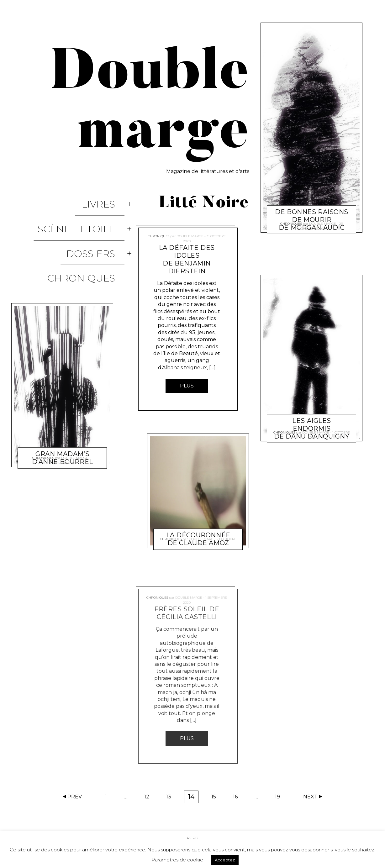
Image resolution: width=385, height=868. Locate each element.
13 (171, 798)
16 (237, 798)
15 (216, 798)
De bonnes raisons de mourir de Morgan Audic (312, 204)
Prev (75, 797)
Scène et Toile (86, 212)
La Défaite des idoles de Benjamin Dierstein (187, 259)
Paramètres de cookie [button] (177, 857)
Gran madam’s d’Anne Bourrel (63, 398)
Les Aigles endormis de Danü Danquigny (311, 413)
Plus (187, 386)
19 (280, 798)
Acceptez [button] (225, 858)
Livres (108, 199)
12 (149, 798)
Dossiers (100, 226)
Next (310, 797)
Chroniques (91, 239)
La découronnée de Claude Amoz (198, 523)
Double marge (75, 408)
